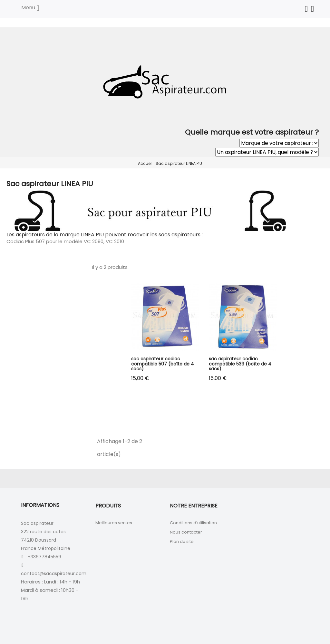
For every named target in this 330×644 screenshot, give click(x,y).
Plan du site (182, 541)
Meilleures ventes (114, 523)
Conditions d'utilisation (193, 523)
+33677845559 (44, 557)
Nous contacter (186, 532)
